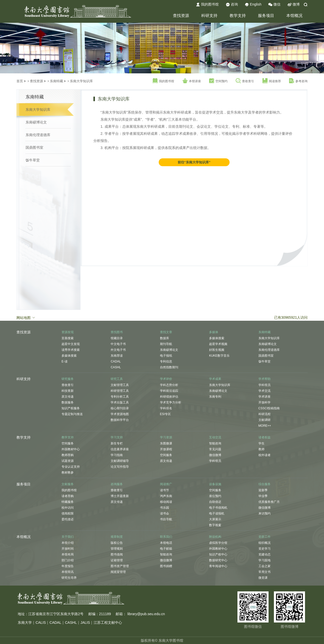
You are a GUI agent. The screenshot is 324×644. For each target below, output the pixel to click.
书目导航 (166, 519)
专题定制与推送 (72, 414)
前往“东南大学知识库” (194, 162)
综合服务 (265, 484)
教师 (261, 449)
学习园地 (265, 560)
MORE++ (265, 426)
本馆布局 (68, 554)
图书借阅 (117, 554)
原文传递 (68, 397)
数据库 (165, 338)
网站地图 (26, 317)
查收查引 (245, 81)
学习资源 (166, 437)
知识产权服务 (71, 408)
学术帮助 (265, 379)
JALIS (85, 622)
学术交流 (265, 391)
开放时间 (68, 549)
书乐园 (165, 508)
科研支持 (209, 16)
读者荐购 (68, 496)
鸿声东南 (166, 496)
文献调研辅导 (120, 461)
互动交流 (215, 437)
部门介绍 (68, 560)
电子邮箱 (166, 549)
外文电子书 (118, 350)
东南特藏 (56, 81)
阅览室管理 (118, 572)
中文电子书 (118, 344)
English (253, 5)
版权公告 (117, 543)
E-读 (65, 361)
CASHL (116, 367)
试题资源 (68, 461)
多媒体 (214, 332)
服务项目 (266, 16)
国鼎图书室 (34, 147)
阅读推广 (166, 484)
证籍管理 (117, 560)
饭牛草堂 (33, 160)
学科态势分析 (169, 385)
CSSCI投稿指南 (269, 408)
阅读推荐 (272, 81)
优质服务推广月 (269, 502)
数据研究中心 (218, 560)
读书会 (165, 513)
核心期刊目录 (120, 408)
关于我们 (68, 537)
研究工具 (117, 379)
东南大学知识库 (81, 81)
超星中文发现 (71, 344)
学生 (261, 443)
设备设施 (215, 484)
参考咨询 (298, 81)
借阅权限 (68, 513)
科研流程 (265, 414)
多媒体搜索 (69, 356)
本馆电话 (166, 543)
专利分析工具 (120, 397)
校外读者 (265, 455)
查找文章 (166, 332)
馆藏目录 (117, 338)
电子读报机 (217, 513)
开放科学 (265, 402)
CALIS (41, 622)
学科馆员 (265, 385)
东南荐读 (117, 356)
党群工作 (265, 537)
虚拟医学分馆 (218, 543)
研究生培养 (69, 578)
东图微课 (166, 443)
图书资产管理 (120, 566)
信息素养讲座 (120, 449)
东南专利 (215, 397)
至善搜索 (68, 338)
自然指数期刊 (169, 367)
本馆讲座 (192, 81)
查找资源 (181, 16)
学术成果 (215, 379)
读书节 (165, 490)
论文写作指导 (120, 467)
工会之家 (265, 566)
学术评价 (166, 379)
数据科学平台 (120, 420)
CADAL (116, 361)
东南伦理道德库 (38, 135)
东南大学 (25, 622)
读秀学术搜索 (71, 350)
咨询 (232, 5)
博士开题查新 (120, 496)
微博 (294, 5)
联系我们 (166, 537)
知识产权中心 (218, 554)
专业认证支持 (71, 467)
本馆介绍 (68, 543)
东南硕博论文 (36, 122)
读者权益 (265, 437)
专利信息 (166, 361)
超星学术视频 (218, 344)
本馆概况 (294, 16)
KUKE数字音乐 (219, 356)
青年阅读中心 (218, 566)
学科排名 (166, 408)
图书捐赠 (166, 566)
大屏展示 (215, 519)
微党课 (263, 578)
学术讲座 (265, 397)
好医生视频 (217, 350)
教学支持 (238, 16)
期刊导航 (166, 344)
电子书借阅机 (218, 508)
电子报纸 (166, 356)
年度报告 (68, 566)
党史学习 (265, 549)
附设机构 (215, 537)
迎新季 (263, 490)
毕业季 (263, 496)
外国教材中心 (71, 449)
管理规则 (117, 549)
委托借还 (68, 519)
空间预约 (218, 81)
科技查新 (68, 391)
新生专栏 (117, 443)
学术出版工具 (120, 402)
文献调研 (265, 420)
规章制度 (117, 537)
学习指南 (117, 455)
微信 (274, 5)
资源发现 (68, 332)
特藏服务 (68, 502)
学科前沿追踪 (169, 391)
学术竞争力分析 (171, 402)
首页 (20, 81)
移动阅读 (166, 502)
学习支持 (117, 437)
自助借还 (215, 502)
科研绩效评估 (169, 397)
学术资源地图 (120, 414)
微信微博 (215, 455)
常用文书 (265, 572)
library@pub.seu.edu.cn (146, 614)
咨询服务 (117, 484)
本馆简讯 (68, 572)
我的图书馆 (207, 5)
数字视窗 (215, 525)
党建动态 (265, 554)
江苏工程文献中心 (108, 622)
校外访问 (68, 508)
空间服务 (68, 443)
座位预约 (215, 496)
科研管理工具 (120, 391)
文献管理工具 (120, 385)
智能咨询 (215, 443)
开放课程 (166, 449)
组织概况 (265, 543)
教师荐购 (68, 455)
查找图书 (117, 332)
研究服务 (68, 379)
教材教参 (68, 473)
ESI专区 (165, 414)
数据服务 (68, 402)
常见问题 (215, 449)
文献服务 (68, 484)
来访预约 (265, 513)
